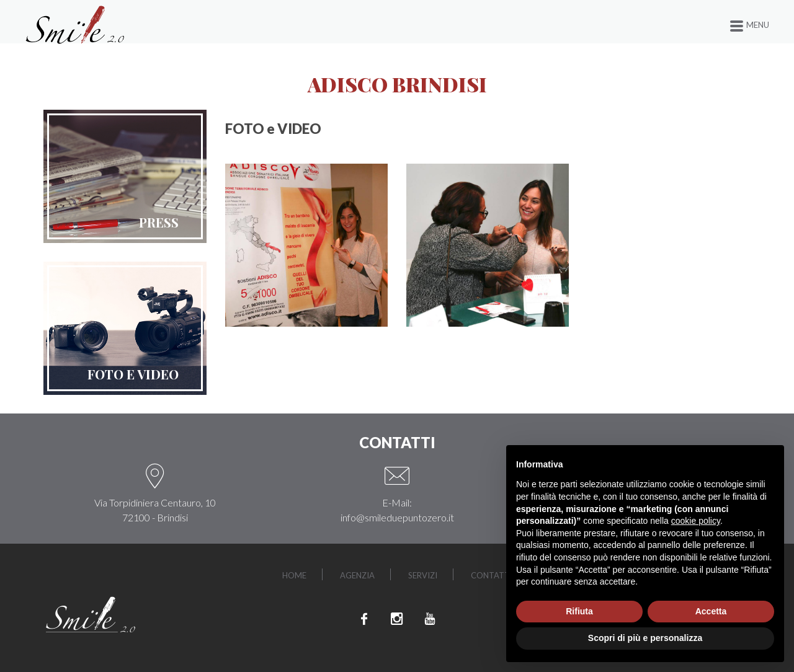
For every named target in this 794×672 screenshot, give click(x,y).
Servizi (426, 574)
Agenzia (352, 574)
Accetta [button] (711, 611)
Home (281, 574)
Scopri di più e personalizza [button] (645, 638)
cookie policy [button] (696, 521)
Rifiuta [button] (579, 611)
